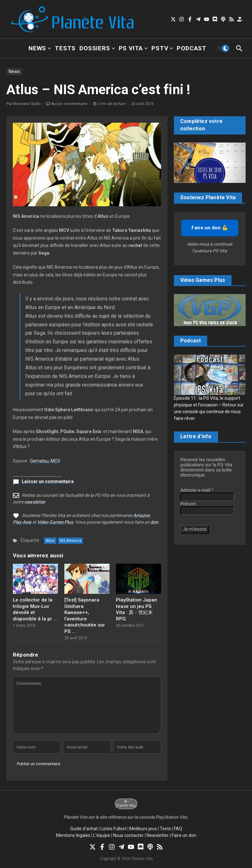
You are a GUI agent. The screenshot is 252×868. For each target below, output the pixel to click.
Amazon (142, 515)
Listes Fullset (114, 829)
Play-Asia (22, 522)
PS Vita (133, 48)
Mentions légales (73, 835)
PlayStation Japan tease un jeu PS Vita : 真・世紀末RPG (137, 609)
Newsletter (158, 835)
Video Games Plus (55, 522)
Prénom (188, 504)
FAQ (178, 829)
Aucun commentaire (69, 104)
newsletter (35, 502)
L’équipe (102, 835)
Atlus (50, 541)
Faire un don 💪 (210, 228)
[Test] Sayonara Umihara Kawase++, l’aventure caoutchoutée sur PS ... (85, 616)
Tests (65, 48)
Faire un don (184, 835)
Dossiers (97, 48)
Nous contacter (128, 835)
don (154, 522)
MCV (55, 461)
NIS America (70, 541)
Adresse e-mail (197, 490)
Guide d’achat (84, 829)
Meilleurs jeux (143, 829)
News (40, 48)
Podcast (192, 48)
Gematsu (39, 461)
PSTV (162, 48)
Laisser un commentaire (48, 481)
